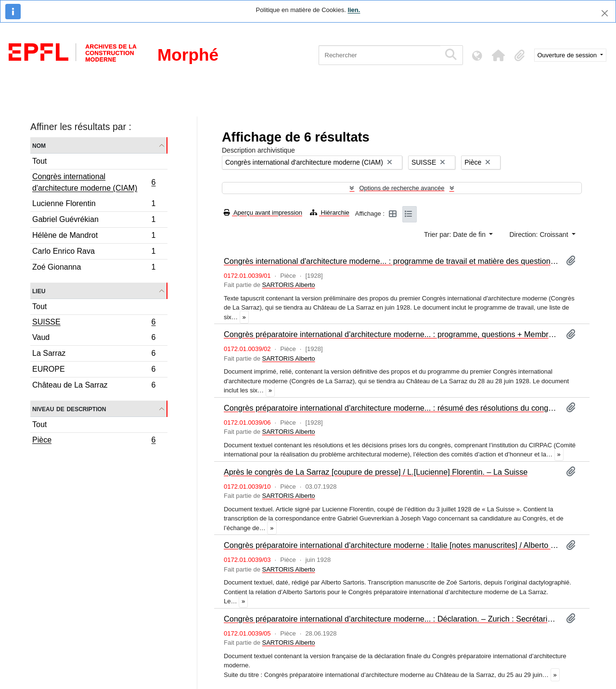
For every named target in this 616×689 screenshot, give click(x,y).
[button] (499, 55)
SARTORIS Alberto (288, 285)
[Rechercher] (379, 55)
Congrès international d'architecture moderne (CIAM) (94, 182)
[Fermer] (605, 13)
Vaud (94, 339)
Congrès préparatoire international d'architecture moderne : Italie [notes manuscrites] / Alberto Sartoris (391, 545)
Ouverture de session (568, 55)
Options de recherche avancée (402, 188)
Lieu (39, 291)
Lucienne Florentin (94, 205)
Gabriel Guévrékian (94, 221)
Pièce (94, 441)
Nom (39, 145)
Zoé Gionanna (94, 268)
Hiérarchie (330, 213)
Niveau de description (69, 409)
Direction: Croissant (539, 234)
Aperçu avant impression (263, 213)
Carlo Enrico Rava (94, 253)
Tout (39, 161)
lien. (354, 10)
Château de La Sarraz (94, 386)
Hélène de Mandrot (94, 237)
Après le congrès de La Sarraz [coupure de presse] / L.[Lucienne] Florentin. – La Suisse (376, 472)
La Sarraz (94, 355)
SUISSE (94, 323)
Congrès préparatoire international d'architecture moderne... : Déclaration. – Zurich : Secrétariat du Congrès (391, 619)
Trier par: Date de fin (456, 234)
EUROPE (94, 370)
